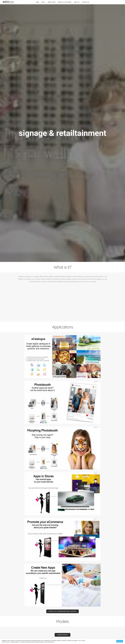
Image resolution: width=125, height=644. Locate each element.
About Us (77, 2)
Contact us (86, 2)
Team (93, 624)
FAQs (93, 620)
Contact (93, 628)
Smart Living (52, 2)
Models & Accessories (65, 2)
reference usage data (62, 458)
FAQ (62, 610)
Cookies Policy (93, 632)
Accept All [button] (120, 641)
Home (37, 2)
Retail (43, 2)
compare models (62, 400)
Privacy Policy (93, 635)
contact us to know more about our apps (63, 377)
